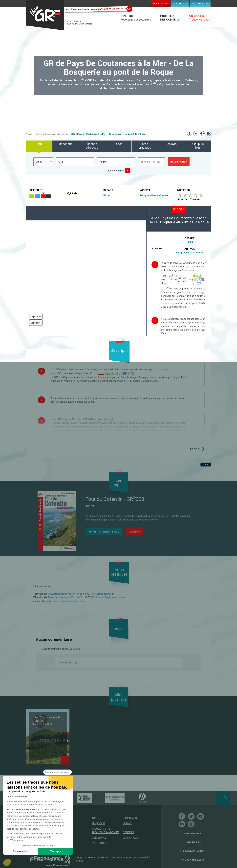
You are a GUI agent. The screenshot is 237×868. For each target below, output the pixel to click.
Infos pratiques (145, 146)
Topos (118, 144)
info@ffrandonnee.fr (103, 594)
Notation (184, 190)
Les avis (171, 144)
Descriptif (65, 144)
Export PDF (36, 323)
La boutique (180, 3)
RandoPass (130, 818)
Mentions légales (125, 857)
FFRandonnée (97, 857)
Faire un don (161, 3)
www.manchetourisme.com (69, 601)
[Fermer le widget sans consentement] (58, 772)
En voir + (195, 449)
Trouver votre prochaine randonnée (52, 134)
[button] (7, 862)
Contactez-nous (193, 860)
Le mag (127, 823)
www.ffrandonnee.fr (60, 594)
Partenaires (193, 834)
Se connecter (200, 3)
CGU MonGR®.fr (141, 857)
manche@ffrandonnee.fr (113, 597)
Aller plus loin (198, 146)
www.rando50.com (69, 597)
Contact (79, 861)
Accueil (30, 134)
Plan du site (110, 857)
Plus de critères (115, 171)
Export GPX (36, 317)
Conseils (129, 832)
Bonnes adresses (92, 146)
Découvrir (135, 532)
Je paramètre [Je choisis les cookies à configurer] (21, 851)
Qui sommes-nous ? (193, 851)
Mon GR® (45, 15)
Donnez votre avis (68, 663)
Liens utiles (193, 843)
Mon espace (99, 838)
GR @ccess (98, 823)
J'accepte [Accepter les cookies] (55, 851)
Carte (39, 144)
